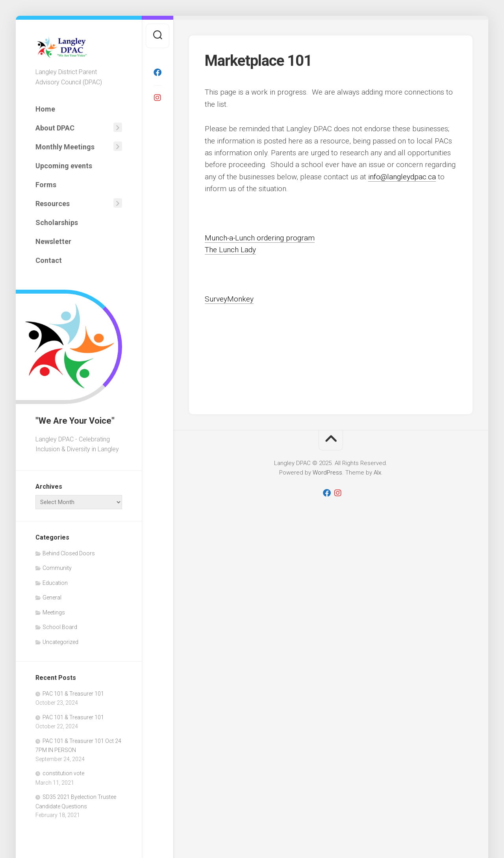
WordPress (327, 473)
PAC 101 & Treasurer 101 (73, 694)
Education (55, 583)
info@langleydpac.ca (402, 177)
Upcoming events (64, 166)
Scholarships (57, 222)
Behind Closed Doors (69, 553)
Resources (53, 204)
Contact (49, 260)
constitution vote (63, 773)
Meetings (54, 612)
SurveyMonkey (229, 299)
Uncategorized (60, 642)
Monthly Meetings (65, 147)
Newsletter (53, 241)
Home (45, 109)
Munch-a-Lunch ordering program (260, 238)
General (52, 597)
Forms (46, 185)
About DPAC (55, 128)
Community (57, 568)
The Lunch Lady (230, 250)
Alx (377, 473)
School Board (60, 627)
